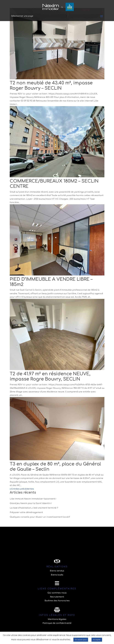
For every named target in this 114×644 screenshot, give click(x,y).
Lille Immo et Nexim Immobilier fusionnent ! (33, 499)
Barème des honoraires (57, 601)
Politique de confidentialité (57, 623)
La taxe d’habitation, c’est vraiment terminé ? (34, 508)
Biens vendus (57, 571)
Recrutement (57, 597)
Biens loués (57, 575)
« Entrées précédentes (22, 489)
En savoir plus (81, 640)
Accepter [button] (97, 640)
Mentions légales (57, 619)
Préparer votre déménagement (26, 512)
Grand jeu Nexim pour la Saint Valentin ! (31, 503)
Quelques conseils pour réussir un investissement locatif (40, 517)
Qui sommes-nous (57, 593)
